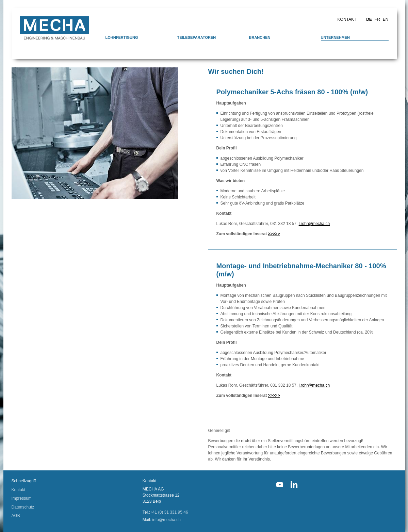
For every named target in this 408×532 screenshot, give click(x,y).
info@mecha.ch (166, 520)
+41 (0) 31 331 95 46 (169, 512)
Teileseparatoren (197, 37)
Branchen (260, 37)
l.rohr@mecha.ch (314, 224)
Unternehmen (336, 37)
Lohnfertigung (122, 37)
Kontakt (347, 19)
